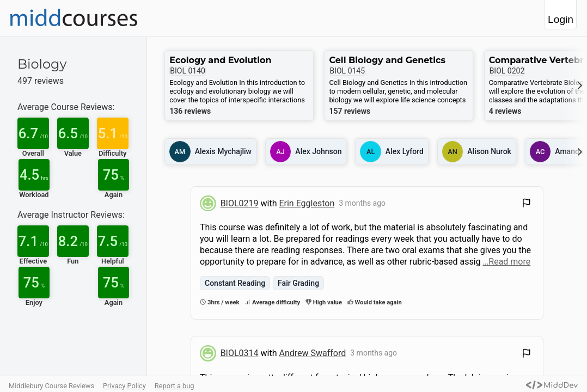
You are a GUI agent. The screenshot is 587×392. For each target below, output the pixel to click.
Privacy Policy (124, 386)
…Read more (507, 262)
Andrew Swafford (312, 353)
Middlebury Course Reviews (51, 386)
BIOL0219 (240, 203)
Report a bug (175, 386)
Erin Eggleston (307, 203)
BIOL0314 (240, 353)
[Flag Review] (527, 204)
